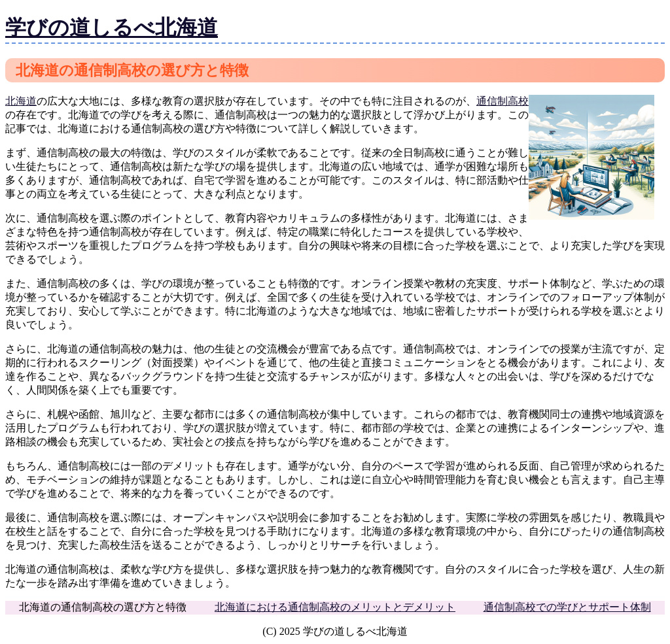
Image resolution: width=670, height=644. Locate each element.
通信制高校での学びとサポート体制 (567, 607)
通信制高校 (502, 101)
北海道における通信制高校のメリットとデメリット (335, 607)
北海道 (21, 101)
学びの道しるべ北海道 (112, 27)
